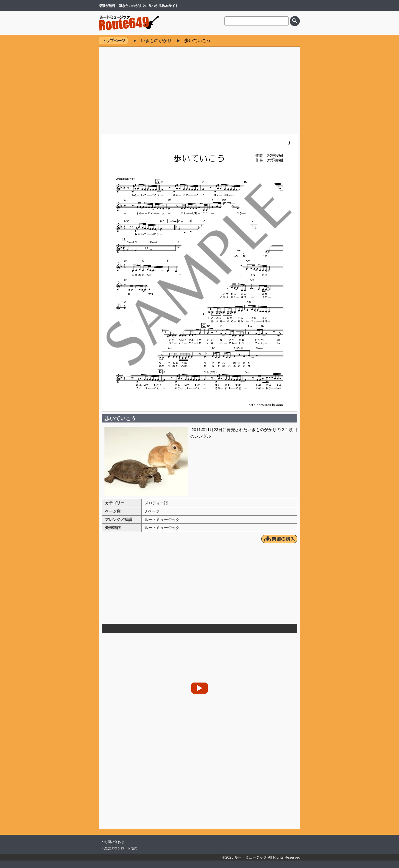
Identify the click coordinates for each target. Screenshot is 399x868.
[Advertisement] (199, 91)
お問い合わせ (114, 842)
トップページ (113, 41)
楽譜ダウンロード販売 (121, 848)
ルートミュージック (162, 520)
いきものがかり (156, 41)
